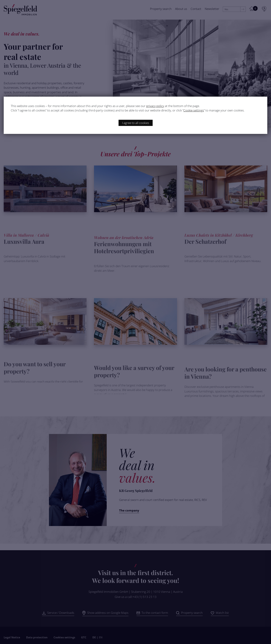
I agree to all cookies (136, 123)
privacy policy (155, 106)
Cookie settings (194, 110)
